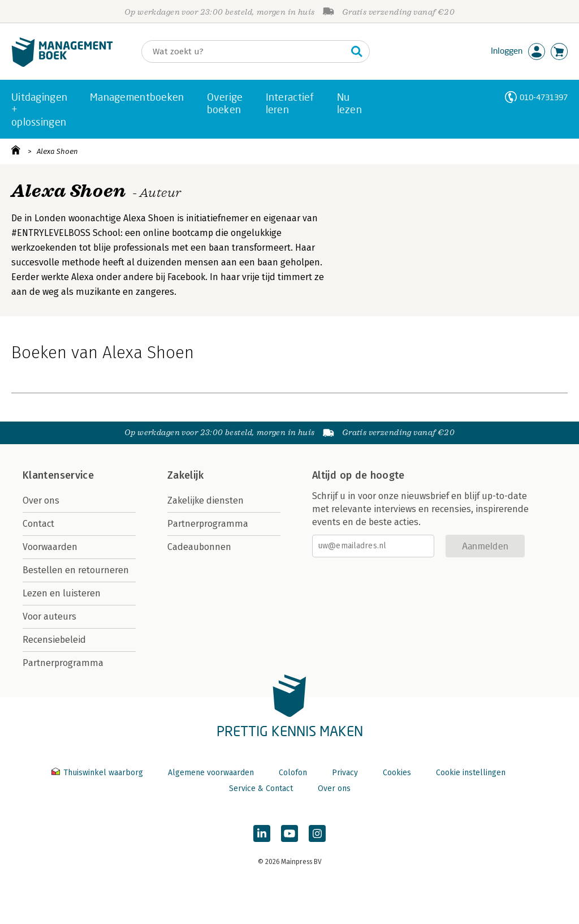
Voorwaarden (50, 547)
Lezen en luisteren (62, 593)
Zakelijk (185, 475)
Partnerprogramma (63, 663)
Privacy (345, 773)
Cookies (397, 773)
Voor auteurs (49, 616)
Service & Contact (261, 788)
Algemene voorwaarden (211, 773)
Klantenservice (58, 475)
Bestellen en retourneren (76, 570)
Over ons (41, 500)
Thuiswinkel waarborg (98, 773)
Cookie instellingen (471, 773)
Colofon (293, 773)
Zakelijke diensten (206, 500)
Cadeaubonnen (199, 547)
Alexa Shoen (57, 151)
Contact (38, 524)
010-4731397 (544, 97)
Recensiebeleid (54, 640)
